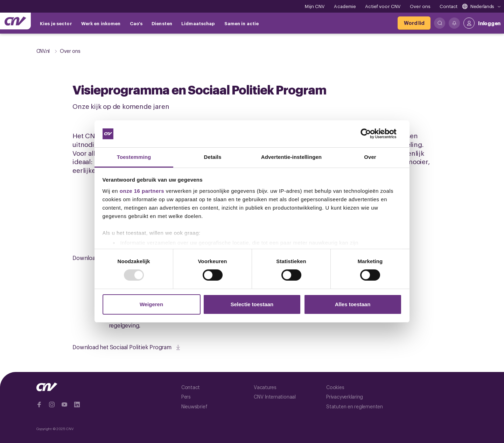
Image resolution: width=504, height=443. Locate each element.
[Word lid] (414, 23)
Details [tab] (213, 157)
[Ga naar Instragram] (52, 405)
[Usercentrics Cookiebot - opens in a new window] (371, 134)
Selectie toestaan (252, 304)
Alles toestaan (353, 304)
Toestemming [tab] (134, 157)
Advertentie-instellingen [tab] (291, 157)
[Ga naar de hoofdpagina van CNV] (15, 21)
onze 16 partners (142, 191)
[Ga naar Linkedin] (77, 405)
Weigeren (151, 304)
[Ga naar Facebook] (39, 405)
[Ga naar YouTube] (64, 405)
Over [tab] (370, 157)
